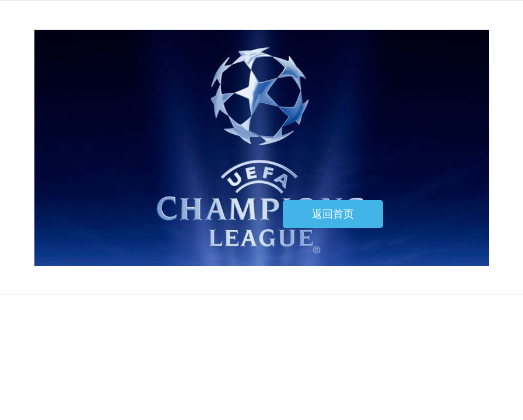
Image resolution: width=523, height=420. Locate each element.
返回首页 (333, 214)
